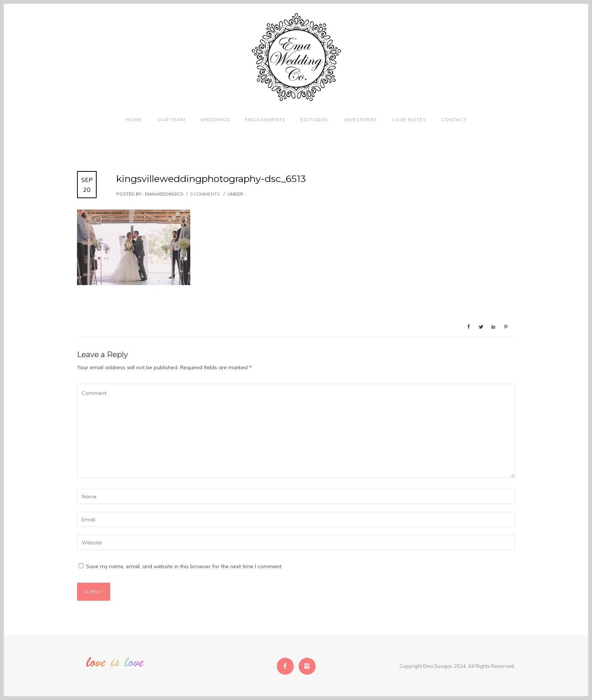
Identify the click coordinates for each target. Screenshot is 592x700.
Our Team (171, 119)
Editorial (315, 119)
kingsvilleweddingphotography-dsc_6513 (211, 179)
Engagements (265, 119)
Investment (361, 119)
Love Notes (409, 119)
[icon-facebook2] (287, 666)
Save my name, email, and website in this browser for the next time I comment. (184, 566)
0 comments (205, 194)
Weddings (215, 119)
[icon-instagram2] (307, 666)
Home (134, 119)
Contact (454, 119)
